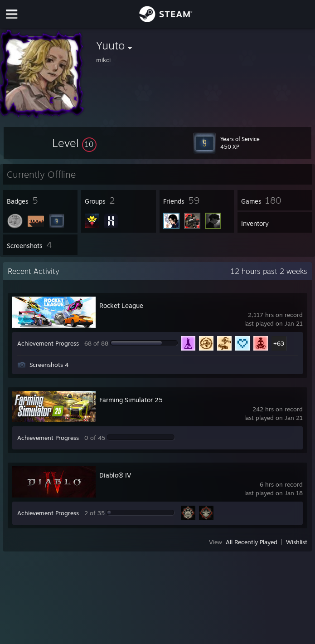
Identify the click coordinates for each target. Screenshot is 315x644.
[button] (74, 143)
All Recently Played (252, 542)
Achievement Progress (48, 343)
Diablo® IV (115, 475)
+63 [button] (279, 343)
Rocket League (121, 305)
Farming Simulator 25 (131, 400)
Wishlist (297, 542)
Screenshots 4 (49, 365)
